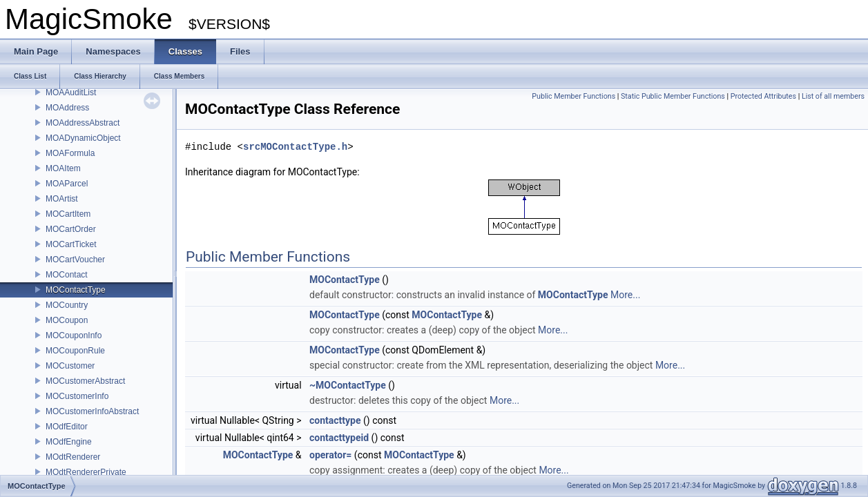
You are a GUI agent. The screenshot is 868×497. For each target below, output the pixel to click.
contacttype (335, 420)
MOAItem (63, 168)
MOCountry (67, 305)
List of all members (833, 96)
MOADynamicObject (83, 138)
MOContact (67, 275)
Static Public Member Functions (673, 96)
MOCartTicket (71, 244)
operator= (330, 455)
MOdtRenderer (73, 457)
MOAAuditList (71, 92)
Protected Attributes (763, 96)
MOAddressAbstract (83, 123)
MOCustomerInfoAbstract (92, 411)
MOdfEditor (67, 427)
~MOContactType (348, 385)
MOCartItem (68, 214)
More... (625, 295)
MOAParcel (67, 184)
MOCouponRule (75, 351)
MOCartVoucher (75, 260)
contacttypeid (339, 438)
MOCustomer (70, 366)
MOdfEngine (69, 442)
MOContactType (76, 290)
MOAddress (67, 108)
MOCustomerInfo (77, 396)
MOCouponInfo (74, 335)
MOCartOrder (71, 229)
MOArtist (62, 199)
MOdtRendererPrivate (86, 472)
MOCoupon (67, 320)
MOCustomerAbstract (85, 381)
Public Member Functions (573, 96)
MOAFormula (70, 153)
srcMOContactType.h (295, 147)
